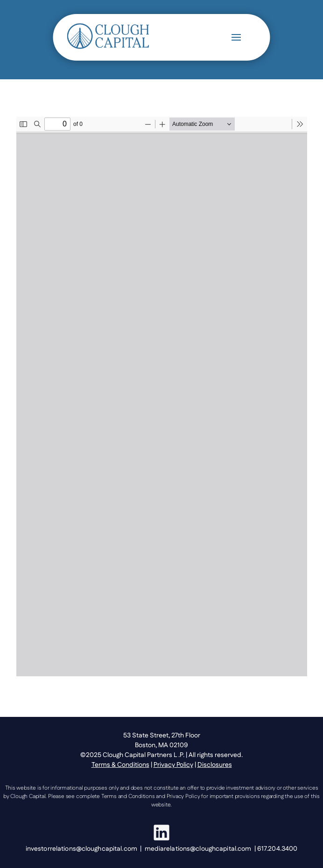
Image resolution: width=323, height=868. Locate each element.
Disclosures (215, 765)
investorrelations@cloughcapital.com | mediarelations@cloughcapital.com (140, 849)
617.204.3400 (277, 849)
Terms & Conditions (120, 765)
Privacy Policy (173, 765)
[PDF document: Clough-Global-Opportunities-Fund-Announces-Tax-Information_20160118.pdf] (162, 396)
